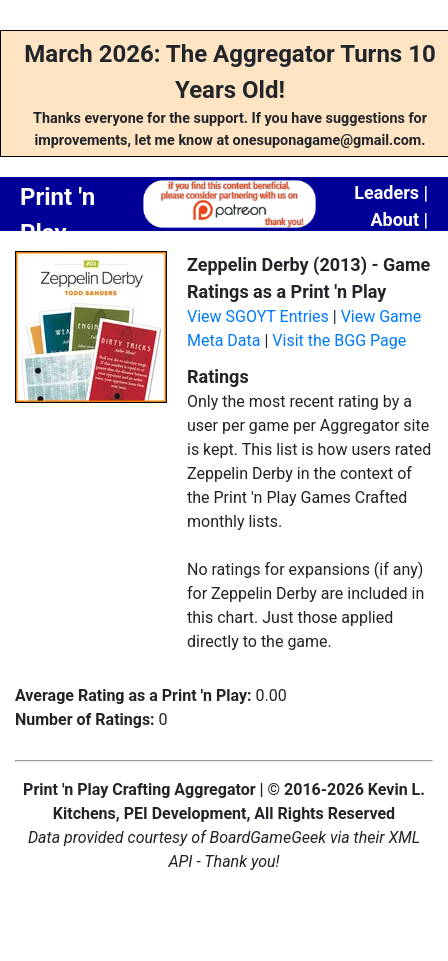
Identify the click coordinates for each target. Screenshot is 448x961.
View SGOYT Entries (258, 316)
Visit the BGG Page (339, 340)
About (394, 219)
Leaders (386, 192)
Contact (396, 246)
